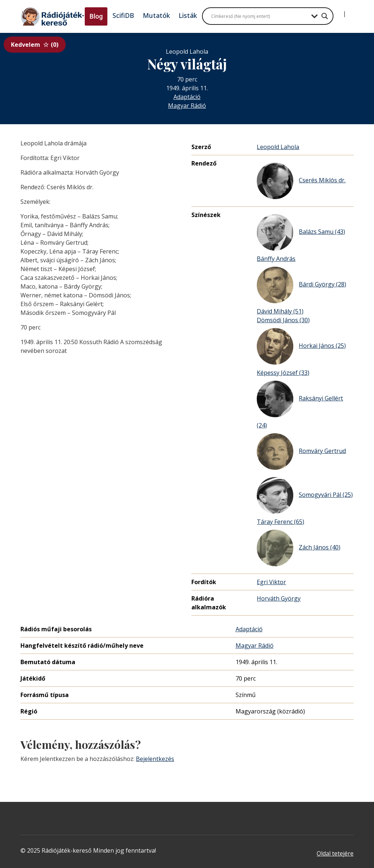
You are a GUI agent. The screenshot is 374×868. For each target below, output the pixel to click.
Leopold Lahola (278, 147)
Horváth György (279, 598)
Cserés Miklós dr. (301, 181)
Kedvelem (35, 45)
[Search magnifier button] (325, 16)
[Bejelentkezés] (339, 11)
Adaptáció (187, 97)
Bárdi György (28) (302, 285)
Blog (96, 16)
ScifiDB (123, 15)
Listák (188, 15)
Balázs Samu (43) (301, 232)
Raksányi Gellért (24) (300, 405)
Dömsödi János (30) (283, 320)
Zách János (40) (299, 548)
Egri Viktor (271, 582)
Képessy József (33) (283, 373)
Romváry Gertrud (301, 452)
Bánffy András (276, 259)
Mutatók (156, 15)
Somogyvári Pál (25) (305, 495)
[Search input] (259, 16)
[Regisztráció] (351, 11)
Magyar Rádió (187, 106)
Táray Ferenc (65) (280, 522)
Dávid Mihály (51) (280, 311)
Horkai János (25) (301, 346)
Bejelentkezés (155, 759)
